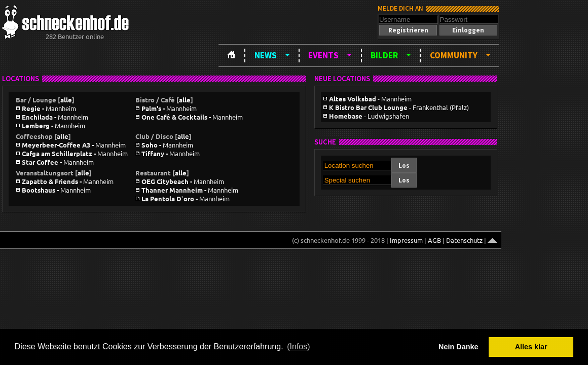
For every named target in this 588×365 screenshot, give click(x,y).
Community (454, 55)
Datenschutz (464, 240)
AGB (434, 240)
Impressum (406, 240)
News (266, 55)
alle (66, 100)
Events (323, 55)
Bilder (384, 55)
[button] (408, 30)
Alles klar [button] (531, 347)
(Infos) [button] (298, 346)
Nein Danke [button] (458, 347)
